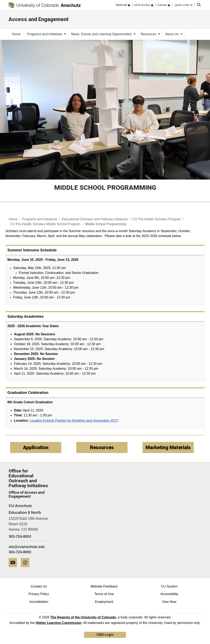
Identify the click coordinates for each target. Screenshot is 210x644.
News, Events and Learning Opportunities (103, 34)
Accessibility (169, 594)
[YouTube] (14, 569)
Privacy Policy (39, 594)
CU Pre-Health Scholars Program (157, 219)
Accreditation (39, 602)
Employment (104, 602)
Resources (150, 34)
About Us (174, 34)
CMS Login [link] (105, 635)
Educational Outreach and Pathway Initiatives (95, 219)
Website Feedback (104, 586)
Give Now (169, 602)
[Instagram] (27, 569)
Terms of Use (104, 594)
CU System (169, 586)
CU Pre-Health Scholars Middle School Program (45, 224)
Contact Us (39, 586)
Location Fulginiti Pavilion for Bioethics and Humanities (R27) (74, 421)
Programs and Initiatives (47, 34)
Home (13, 219)
